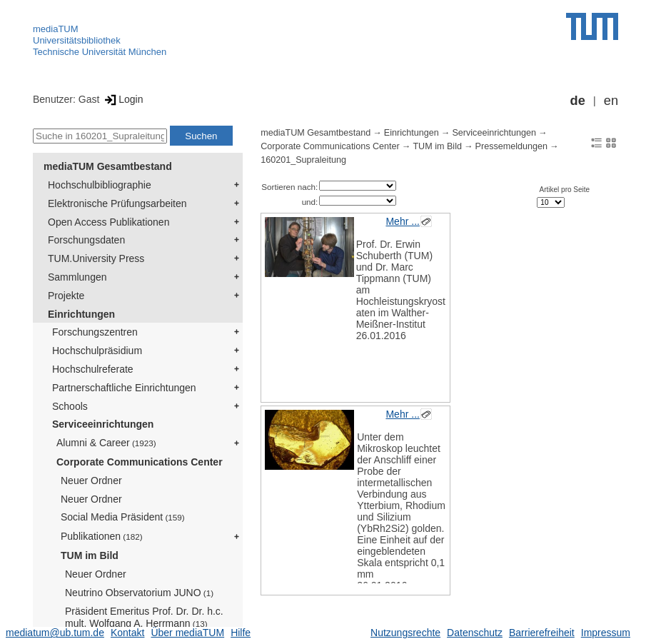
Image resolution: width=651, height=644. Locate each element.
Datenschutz (475, 633)
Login (122, 99)
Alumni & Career (106, 443)
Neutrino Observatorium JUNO (139, 593)
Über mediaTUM (187, 633)
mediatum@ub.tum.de (55, 633)
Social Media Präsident (123, 517)
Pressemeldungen (512, 146)
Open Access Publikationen (108, 222)
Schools (70, 406)
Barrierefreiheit (542, 633)
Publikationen (102, 536)
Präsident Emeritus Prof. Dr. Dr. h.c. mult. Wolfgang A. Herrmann (144, 617)
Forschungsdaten (86, 240)
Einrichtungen (81, 314)
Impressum (606, 633)
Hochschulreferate (93, 369)
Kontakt (127, 633)
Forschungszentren (95, 332)
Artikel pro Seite (565, 190)
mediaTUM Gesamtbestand (108, 166)
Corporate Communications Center (140, 462)
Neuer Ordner (91, 481)
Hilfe (241, 633)
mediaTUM (56, 29)
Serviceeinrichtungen (103, 424)
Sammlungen (77, 277)
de (578, 101)
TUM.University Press (96, 258)
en (611, 101)
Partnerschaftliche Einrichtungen (124, 388)
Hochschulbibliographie (100, 185)
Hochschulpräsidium (97, 351)
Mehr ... (402, 221)
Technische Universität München (100, 52)
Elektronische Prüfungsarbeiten (117, 203)
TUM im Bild (90, 555)
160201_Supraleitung (303, 160)
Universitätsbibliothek (77, 40)
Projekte (66, 296)
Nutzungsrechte (405, 633)
